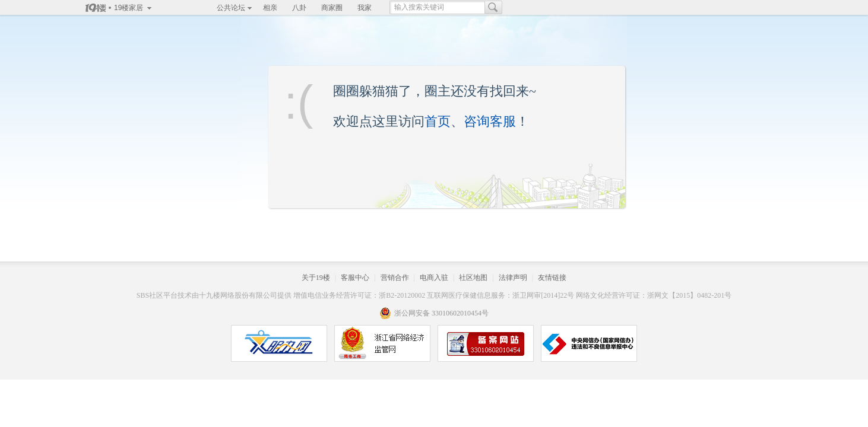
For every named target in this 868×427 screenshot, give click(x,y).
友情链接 (552, 278)
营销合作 (395, 278)
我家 (365, 8)
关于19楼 (316, 278)
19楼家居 (129, 8)
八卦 (299, 8)
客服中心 (355, 278)
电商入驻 (434, 278)
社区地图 (473, 278)
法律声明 (513, 278)
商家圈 (332, 8)
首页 (438, 121)
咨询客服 (490, 121)
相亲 (270, 8)
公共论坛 (231, 8)
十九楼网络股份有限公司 (238, 295)
